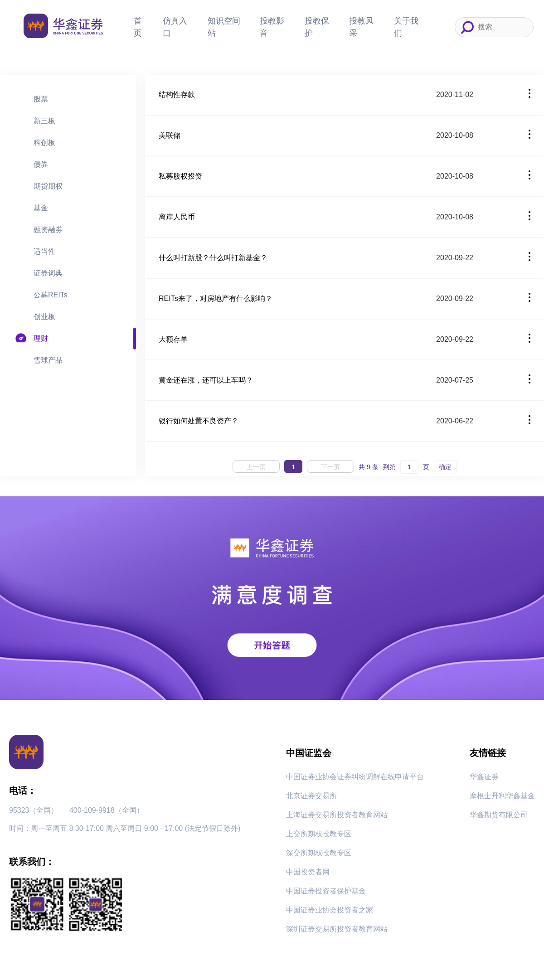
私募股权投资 (180, 176)
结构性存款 (177, 95)
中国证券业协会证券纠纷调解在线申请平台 (355, 777)
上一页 (256, 467)
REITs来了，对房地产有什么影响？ (216, 298)
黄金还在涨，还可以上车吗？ (206, 380)
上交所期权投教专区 (319, 834)
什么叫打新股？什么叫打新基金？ (213, 258)
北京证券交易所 (311, 796)
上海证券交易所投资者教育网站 (337, 815)
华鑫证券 (484, 777)
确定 (445, 467)
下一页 (330, 467)
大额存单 (173, 339)
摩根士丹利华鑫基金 (502, 796)
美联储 (170, 135)
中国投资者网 (308, 872)
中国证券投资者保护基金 (326, 891)
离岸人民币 (177, 217)
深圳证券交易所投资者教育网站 (337, 929)
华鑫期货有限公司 (499, 815)
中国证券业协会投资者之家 (330, 910)
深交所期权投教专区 (319, 853)
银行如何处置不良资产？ (199, 421)
